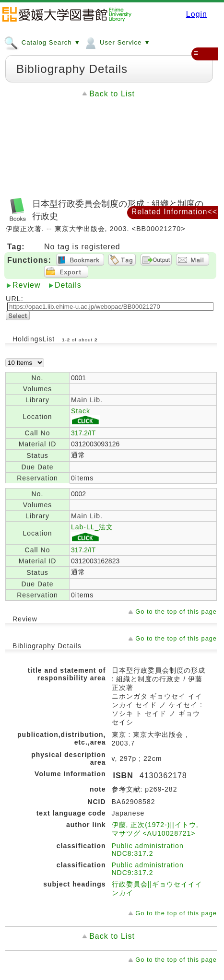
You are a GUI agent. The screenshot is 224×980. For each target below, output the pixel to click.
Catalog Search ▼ (42, 42)
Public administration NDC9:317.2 (148, 869)
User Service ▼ (117, 42)
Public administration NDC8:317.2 (148, 850)
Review (26, 285)
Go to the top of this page (176, 612)
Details (68, 285)
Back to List (112, 94)
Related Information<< (174, 212)
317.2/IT (83, 433)
